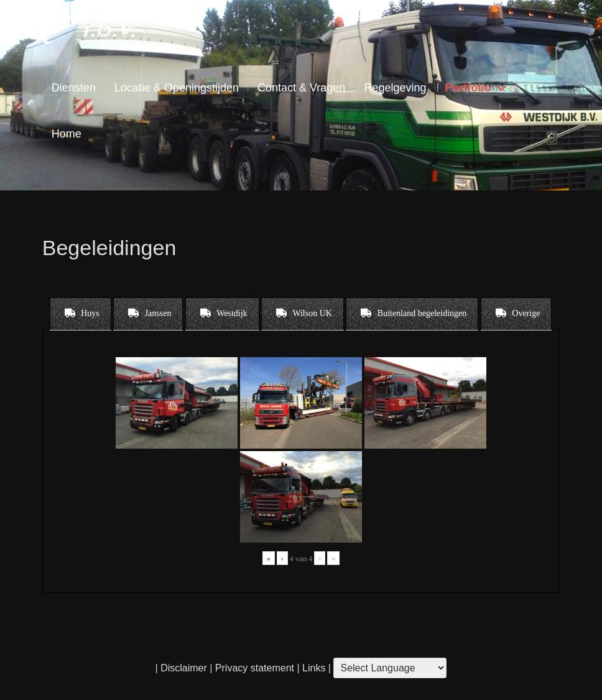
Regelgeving (395, 88)
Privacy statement (255, 668)
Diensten (74, 88)
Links (313, 668)
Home (67, 134)
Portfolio (468, 88)
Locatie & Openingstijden (177, 88)
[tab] (81, 314)
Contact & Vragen (301, 88)
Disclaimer (184, 668)
